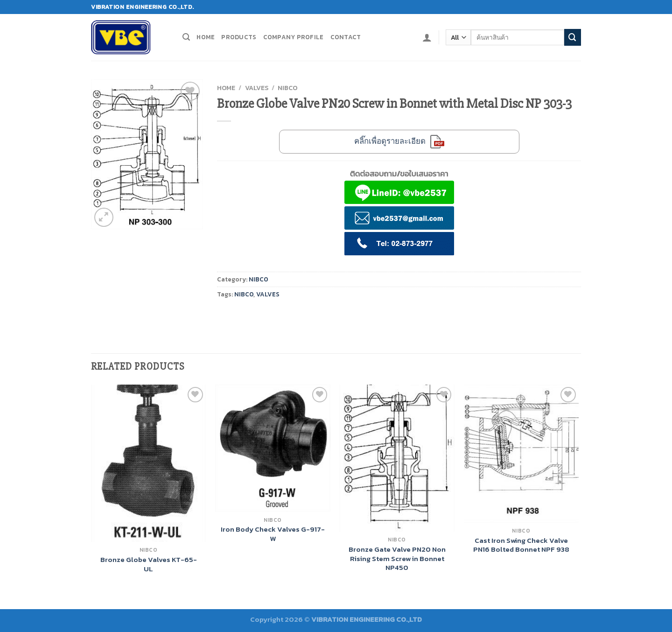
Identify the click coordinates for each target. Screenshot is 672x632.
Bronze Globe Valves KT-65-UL (149, 564)
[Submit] (573, 37)
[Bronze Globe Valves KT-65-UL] (149, 463)
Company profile (294, 37)
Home (206, 37)
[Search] (186, 37)
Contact (346, 37)
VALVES (257, 88)
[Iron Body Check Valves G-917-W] (273, 448)
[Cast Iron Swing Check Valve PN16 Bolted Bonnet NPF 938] (521, 454)
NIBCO (287, 88)
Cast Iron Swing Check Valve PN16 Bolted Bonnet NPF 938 (521, 545)
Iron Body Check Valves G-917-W (273, 534)
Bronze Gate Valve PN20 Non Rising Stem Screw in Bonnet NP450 (397, 558)
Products (239, 37)
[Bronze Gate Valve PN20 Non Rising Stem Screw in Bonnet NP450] (397, 458)
